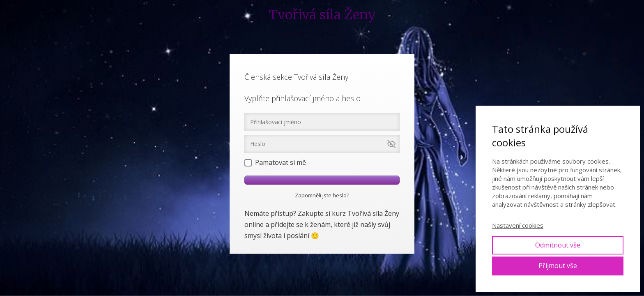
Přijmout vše (558, 266)
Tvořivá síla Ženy (322, 15)
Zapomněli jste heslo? (322, 195)
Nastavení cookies (518, 225)
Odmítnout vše (558, 245)
